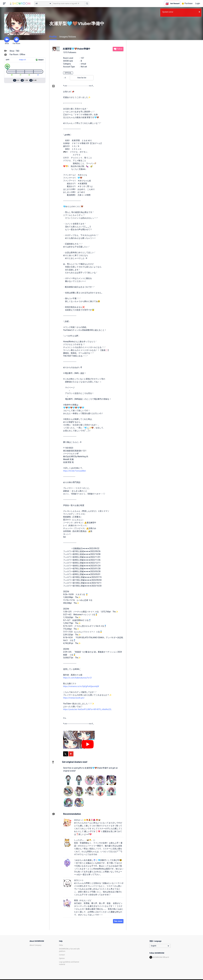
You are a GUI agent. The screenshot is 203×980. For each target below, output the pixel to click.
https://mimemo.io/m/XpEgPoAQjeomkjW (81, 686)
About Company (35, 945)
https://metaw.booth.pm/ (74, 698)
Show (7, 41)
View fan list (82, 78)
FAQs (61, 945)
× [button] (199, 12)
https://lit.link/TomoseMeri (75, 471)
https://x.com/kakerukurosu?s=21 (78, 678)
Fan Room (16, 41)
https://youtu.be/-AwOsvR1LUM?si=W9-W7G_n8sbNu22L (87, 709)
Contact (62, 955)
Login (198, 3)
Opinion (62, 958)
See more (118, 921)
